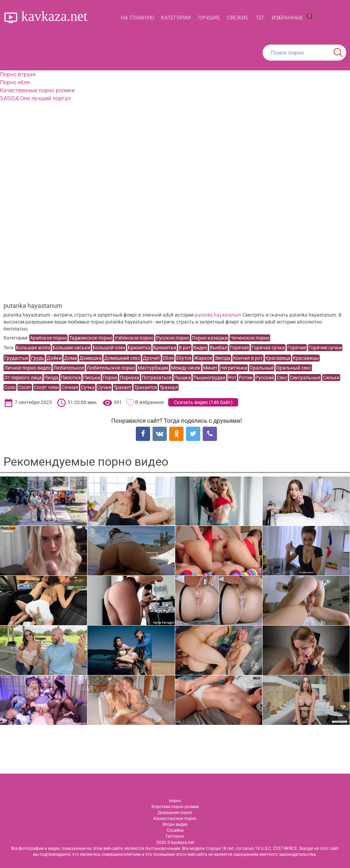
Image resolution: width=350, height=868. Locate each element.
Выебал (219, 348)
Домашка (91, 358)
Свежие (238, 18)
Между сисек (186, 368)
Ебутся (184, 358)
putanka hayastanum (218, 315)
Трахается (146, 387)
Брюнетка (139, 348)
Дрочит (151, 358)
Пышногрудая (209, 378)
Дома (71, 358)
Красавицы (306, 358)
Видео (200, 348)
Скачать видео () (203, 402)
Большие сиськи (71, 348)
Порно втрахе (18, 74)
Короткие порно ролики (175, 807)
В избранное (149, 402)
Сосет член (46, 387)
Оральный (262, 368)
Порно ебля (15, 82)
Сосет (25, 387)
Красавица (278, 358)
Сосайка (175, 830)
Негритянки (234, 368)
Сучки (104, 387)
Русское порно (173, 338)
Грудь (38, 358)
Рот (232, 378)
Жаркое (203, 358)
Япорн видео (175, 824)
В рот (185, 348)
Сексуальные (305, 378)
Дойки (54, 358)
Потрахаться (157, 378)
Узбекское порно (134, 338)
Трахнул (169, 387)
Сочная (70, 387)
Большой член (109, 348)
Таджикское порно (91, 338)
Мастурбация (153, 368)
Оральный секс (294, 368)
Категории (176, 18)
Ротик (246, 378)
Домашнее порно (175, 813)
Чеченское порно (250, 338)
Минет (210, 368)
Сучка (88, 387)
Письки (92, 378)
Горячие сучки (325, 348)
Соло (10, 387)
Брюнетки (165, 348)
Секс (282, 378)
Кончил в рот (248, 358)
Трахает (123, 387)
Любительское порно (111, 368)
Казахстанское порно (175, 819)
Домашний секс (122, 358)
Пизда (51, 378)
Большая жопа (33, 348)
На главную (137, 18)
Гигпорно (175, 836)
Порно (110, 378)
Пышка (182, 378)
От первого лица (23, 378)
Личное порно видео (28, 368)
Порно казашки (210, 338)
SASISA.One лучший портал (35, 98)
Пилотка (71, 378)
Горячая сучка (268, 348)
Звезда (223, 358)
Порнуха (130, 378)
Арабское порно (48, 338)
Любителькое (69, 368)
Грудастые (16, 358)
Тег (260, 18)
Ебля (168, 358)
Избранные (292, 17)
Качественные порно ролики (37, 90)
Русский (265, 378)
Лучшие (209, 18)
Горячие (297, 348)
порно (175, 801)
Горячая (239, 348)
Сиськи (331, 378)
